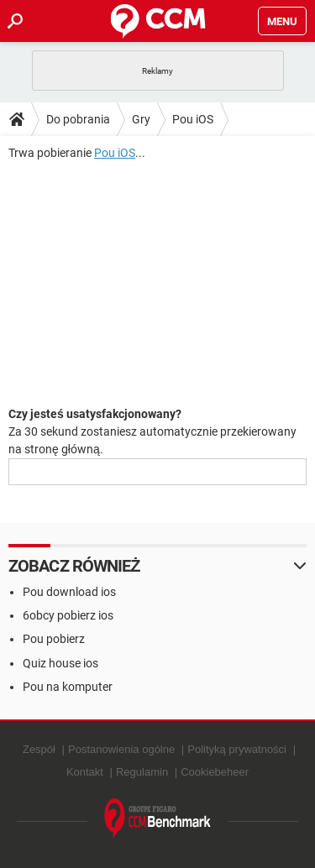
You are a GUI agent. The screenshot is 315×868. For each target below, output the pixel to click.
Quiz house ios (60, 663)
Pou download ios (69, 592)
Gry (141, 119)
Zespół (39, 749)
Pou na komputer (68, 687)
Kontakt (85, 772)
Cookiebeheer (215, 772)
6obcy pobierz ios (68, 615)
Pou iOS (193, 119)
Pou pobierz (54, 639)
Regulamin (142, 772)
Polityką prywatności (237, 749)
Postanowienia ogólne (121, 749)
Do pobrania (78, 119)
